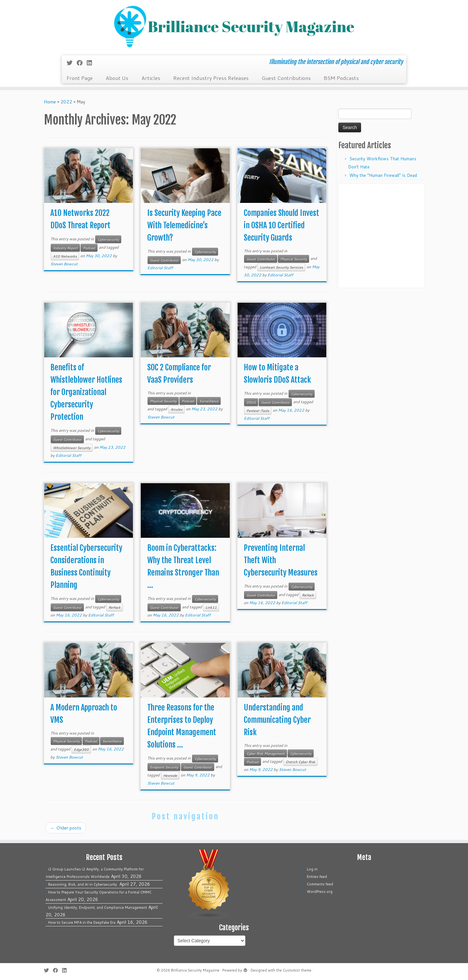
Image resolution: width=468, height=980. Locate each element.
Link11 (211, 607)
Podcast (89, 248)
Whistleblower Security (72, 448)
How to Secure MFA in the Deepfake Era (82, 922)
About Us (117, 78)
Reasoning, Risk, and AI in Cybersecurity (83, 884)
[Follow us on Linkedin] (91, 63)
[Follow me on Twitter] (72, 63)
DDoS (251, 402)
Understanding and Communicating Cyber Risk (277, 720)
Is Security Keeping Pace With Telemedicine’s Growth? (184, 225)
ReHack (115, 607)
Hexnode (170, 775)
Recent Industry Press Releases (211, 78)
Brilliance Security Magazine (195, 970)
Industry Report (65, 248)
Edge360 (81, 749)
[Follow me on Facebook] (82, 63)
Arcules (176, 409)
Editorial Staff (160, 268)
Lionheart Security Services (281, 267)
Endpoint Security (164, 767)
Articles (151, 78)
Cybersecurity (108, 239)
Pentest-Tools (258, 411)
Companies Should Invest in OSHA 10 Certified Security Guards (281, 225)
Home (50, 102)
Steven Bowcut (64, 264)
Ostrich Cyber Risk (300, 762)
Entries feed (317, 877)
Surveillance (209, 401)
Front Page (80, 78)
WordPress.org (320, 892)
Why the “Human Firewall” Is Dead (383, 175)
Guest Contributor (164, 260)
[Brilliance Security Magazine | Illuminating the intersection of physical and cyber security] (234, 27)
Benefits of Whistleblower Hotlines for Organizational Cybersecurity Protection (86, 392)
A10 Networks (65, 256)
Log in (312, 869)
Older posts (66, 828)
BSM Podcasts (341, 78)
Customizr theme (297, 970)
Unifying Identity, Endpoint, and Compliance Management (97, 907)
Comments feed (320, 884)
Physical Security (293, 259)
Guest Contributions (286, 78)
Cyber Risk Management (266, 753)
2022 (66, 102)
